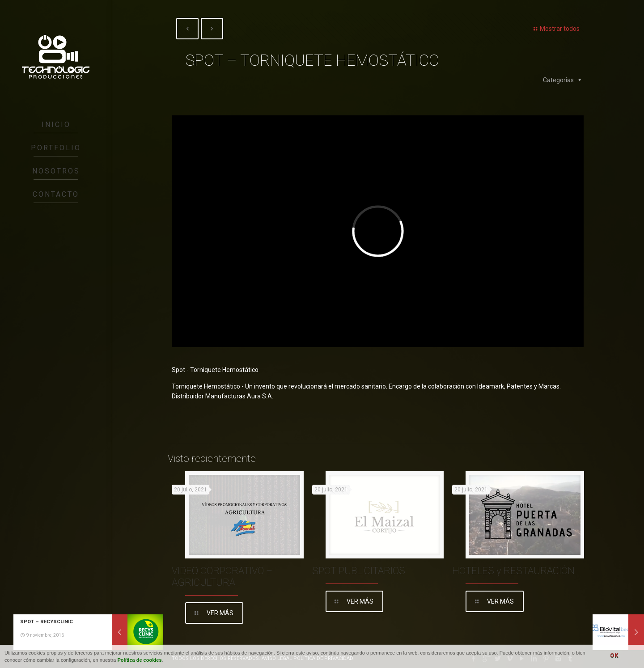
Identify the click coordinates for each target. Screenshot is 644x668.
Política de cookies (140, 660)
